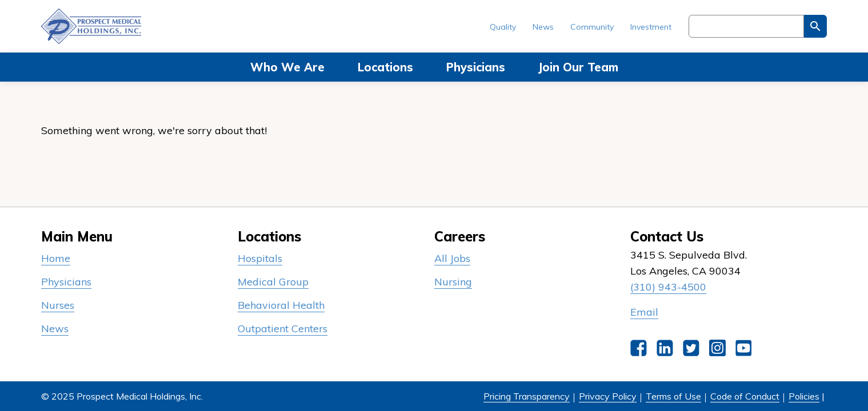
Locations (385, 67)
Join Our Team (578, 67)
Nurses (58, 305)
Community (592, 27)
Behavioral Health (281, 305)
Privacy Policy (608, 396)
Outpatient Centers (283, 329)
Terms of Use (673, 396)
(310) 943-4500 (668, 287)
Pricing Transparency (527, 396)
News (543, 27)
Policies (804, 396)
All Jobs (452, 258)
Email (644, 312)
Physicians (476, 67)
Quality (503, 27)
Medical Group (273, 282)
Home (56, 258)
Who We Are (287, 67)
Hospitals (260, 258)
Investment (651, 27)
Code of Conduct (745, 396)
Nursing (453, 282)
